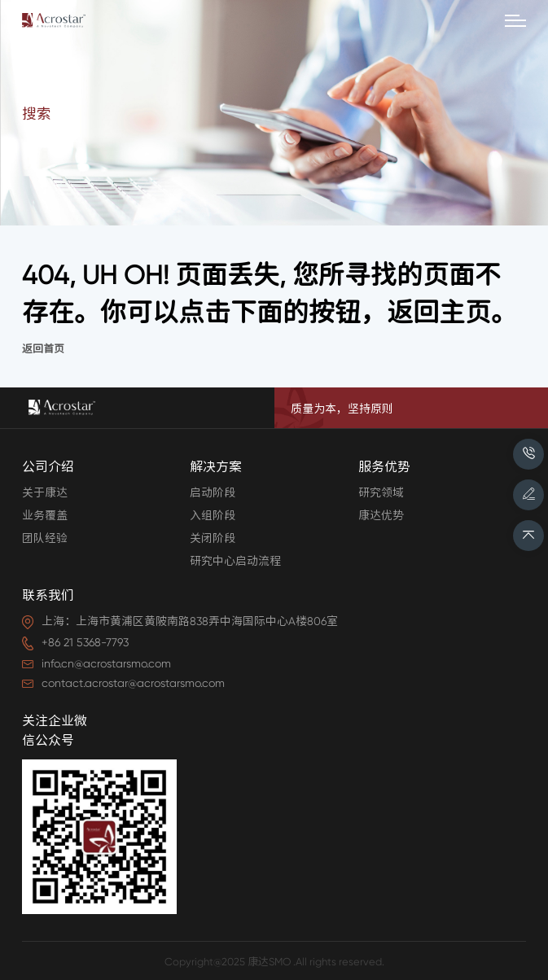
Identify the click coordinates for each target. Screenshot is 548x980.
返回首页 (43, 349)
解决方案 (216, 467)
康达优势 (381, 515)
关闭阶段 (213, 538)
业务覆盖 (45, 515)
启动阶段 (213, 492)
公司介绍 (48, 467)
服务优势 (384, 467)
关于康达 (45, 492)
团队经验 (45, 538)
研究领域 (381, 492)
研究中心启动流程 (235, 561)
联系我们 (48, 595)
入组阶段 (213, 515)
